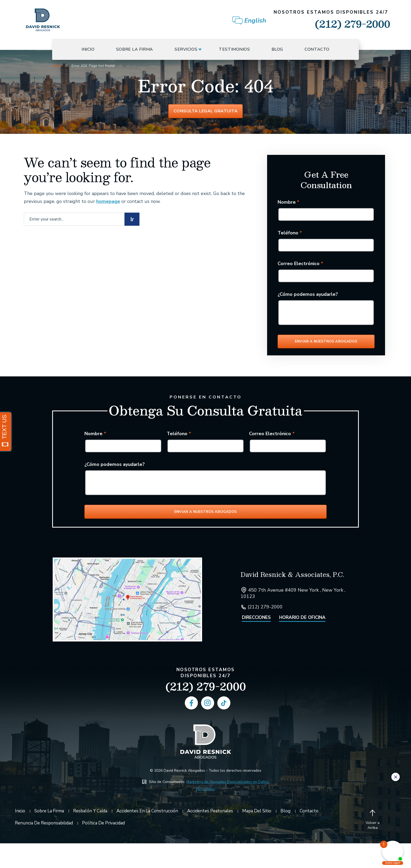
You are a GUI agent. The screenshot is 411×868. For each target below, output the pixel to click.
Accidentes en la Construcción (147, 836)
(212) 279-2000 (332, 21)
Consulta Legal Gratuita (206, 114)
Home (57, 66)
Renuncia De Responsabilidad (44, 848)
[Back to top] (372, 845)
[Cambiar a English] (256, 21)
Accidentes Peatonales (210, 836)
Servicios (186, 49)
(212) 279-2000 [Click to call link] (265, 632)
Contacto (317, 49)
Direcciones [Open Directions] (256, 642)
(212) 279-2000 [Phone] (206, 711)
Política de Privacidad (103, 848)
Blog (277, 49)
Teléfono (290, 237)
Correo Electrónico (300, 268)
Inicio (88, 49)
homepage (108, 206)
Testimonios (234, 49)
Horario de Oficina (302, 642)
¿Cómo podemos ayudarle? (308, 299)
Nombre (288, 207)
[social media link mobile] (191, 728)
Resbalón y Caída (90, 836)
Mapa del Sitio (257, 836)
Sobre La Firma (135, 49)
